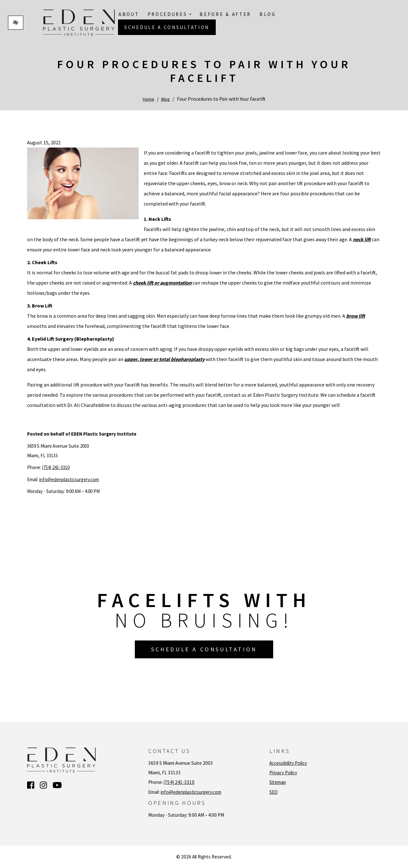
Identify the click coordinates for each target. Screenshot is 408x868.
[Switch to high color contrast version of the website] (16, 23)
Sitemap (278, 782)
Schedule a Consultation (167, 27)
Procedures (170, 14)
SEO (273, 792)
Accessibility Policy (288, 763)
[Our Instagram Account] (43, 785)
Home (148, 99)
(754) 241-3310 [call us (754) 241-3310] (56, 467)
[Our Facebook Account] (31, 785)
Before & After (225, 14)
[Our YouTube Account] (57, 785)
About (129, 14)
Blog (268, 14)
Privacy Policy (283, 773)
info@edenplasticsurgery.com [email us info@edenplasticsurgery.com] (69, 479)
